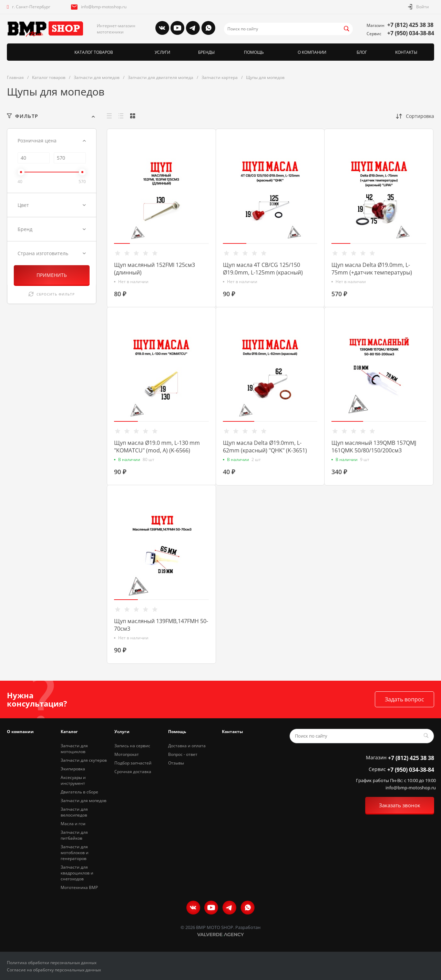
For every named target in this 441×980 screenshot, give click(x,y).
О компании (20, 732)
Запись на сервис (132, 746)
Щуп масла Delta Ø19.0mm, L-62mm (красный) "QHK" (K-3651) (265, 447)
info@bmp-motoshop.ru (104, 7)
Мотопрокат (127, 754)
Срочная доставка (133, 772)
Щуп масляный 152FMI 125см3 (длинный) (155, 269)
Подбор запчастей (133, 763)
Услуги (122, 732)
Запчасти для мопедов (84, 801)
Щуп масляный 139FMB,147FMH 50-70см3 (161, 625)
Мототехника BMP (79, 887)
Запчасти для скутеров (84, 760)
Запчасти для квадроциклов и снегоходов (77, 873)
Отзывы (176, 763)
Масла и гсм (73, 824)
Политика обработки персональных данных (52, 963)
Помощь (177, 732)
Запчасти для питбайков (74, 835)
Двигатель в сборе (79, 792)
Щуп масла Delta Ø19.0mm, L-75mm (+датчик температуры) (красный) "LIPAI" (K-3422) (372, 272)
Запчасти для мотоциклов (74, 749)
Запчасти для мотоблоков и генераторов (75, 853)
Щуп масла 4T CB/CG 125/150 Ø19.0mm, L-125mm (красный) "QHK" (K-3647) (263, 272)
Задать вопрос (404, 699)
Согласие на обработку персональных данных (54, 970)
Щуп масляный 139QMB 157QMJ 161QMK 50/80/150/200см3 (374, 447)
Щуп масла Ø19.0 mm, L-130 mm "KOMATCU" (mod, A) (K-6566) (157, 447)
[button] (122, 243)
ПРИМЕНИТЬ (52, 275)
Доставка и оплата (187, 746)
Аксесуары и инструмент (73, 780)
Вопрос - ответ (183, 754)
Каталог (69, 732)
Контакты (232, 732)
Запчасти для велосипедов (74, 812)
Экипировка (73, 769)
